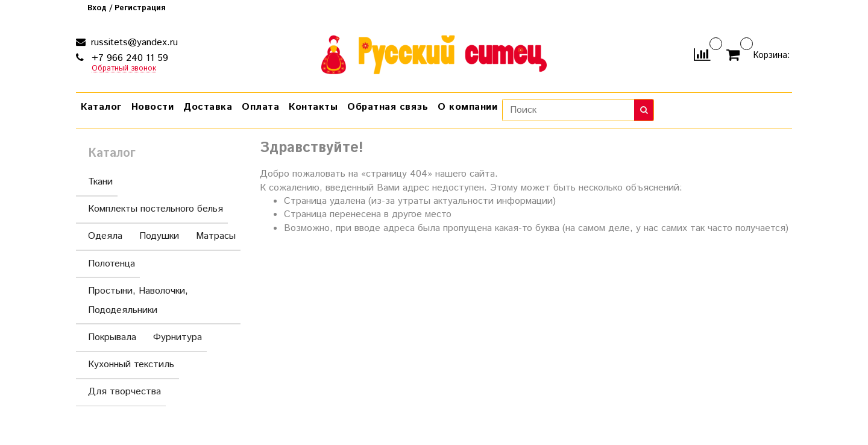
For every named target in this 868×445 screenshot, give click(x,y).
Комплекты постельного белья (156, 209)
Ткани (100, 182)
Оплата (260, 107)
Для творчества (124, 392)
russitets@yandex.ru (133, 43)
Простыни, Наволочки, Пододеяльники (161, 301)
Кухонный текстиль (131, 365)
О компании (467, 107)
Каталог (101, 107)
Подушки (159, 236)
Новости (153, 107)
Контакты (313, 107)
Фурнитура (178, 337)
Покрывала (112, 337)
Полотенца (112, 264)
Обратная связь (388, 107)
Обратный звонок (124, 69)
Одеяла (105, 236)
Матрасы (216, 236)
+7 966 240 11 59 (128, 58)
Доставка (208, 107)
